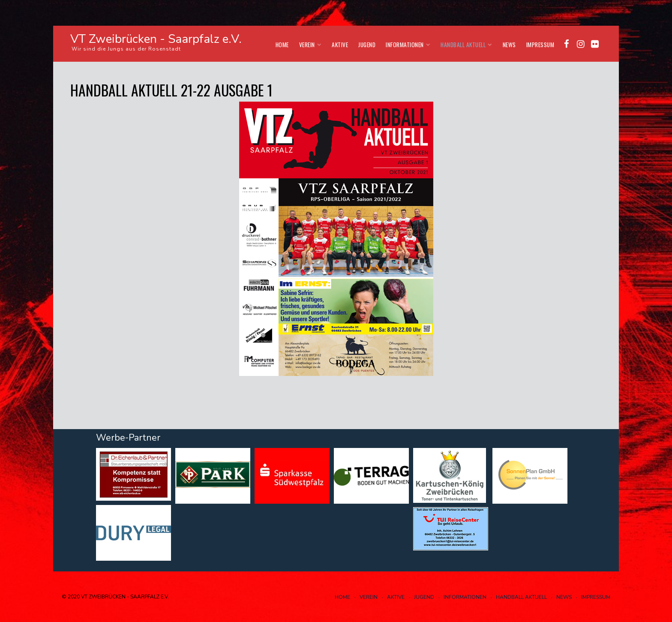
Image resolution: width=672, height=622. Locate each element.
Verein (310, 45)
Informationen (408, 45)
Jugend (367, 45)
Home (282, 45)
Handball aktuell (466, 45)
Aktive (340, 45)
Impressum (540, 45)
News (509, 45)
